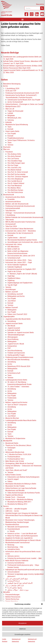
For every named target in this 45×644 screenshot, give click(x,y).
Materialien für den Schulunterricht (20, 233)
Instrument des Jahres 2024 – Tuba (18, 260)
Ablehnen (22, 630)
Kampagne (11, 448)
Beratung (11, 545)
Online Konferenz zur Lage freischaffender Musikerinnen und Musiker (21, 489)
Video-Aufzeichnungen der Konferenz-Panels (24, 493)
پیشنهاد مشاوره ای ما (15, 588)
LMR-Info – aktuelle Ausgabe (16, 509)
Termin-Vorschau (12, 601)
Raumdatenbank (14, 529)
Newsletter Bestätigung (12, 84)
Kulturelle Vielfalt (14, 330)
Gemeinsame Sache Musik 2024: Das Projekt (24, 100)
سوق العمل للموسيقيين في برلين (17, 579)
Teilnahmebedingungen (16, 335)
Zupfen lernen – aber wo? (17, 238)
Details (12, 531)
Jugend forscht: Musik (16, 344)
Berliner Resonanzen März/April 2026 (17, 68)
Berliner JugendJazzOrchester (16, 402)
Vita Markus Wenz (14, 188)
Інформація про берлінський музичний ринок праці (25, 570)
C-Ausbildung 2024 (12, 88)
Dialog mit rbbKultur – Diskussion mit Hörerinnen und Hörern (23, 467)
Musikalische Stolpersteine (15, 438)
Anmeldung (12, 321)
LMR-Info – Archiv (12, 511)
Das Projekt (12, 133)
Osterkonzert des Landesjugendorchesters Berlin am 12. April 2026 (22, 58)
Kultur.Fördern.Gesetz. (13, 475)
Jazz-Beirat (12, 301)
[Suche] (42, 8)
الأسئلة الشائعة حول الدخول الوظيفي (20, 583)
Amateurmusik (9, 195)
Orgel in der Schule (14, 271)
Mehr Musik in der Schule (15, 461)
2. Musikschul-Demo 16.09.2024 (19, 454)
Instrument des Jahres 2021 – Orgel (19, 262)
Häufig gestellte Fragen (16, 355)
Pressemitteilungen (12, 595)
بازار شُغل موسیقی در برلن (15, 585)
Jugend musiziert (14, 328)
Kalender (9, 122)
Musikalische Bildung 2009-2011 (19, 502)
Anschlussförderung (15, 350)
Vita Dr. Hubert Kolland (16, 183)
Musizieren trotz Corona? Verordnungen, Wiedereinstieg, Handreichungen (20, 521)
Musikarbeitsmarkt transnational (17, 542)
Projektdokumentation (16, 138)
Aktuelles (7, 592)
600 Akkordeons (13, 247)
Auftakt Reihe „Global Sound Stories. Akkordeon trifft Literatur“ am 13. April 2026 (23, 62)
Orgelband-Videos (14, 278)
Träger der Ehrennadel (15, 111)
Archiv (6, 86)
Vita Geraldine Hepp (15, 161)
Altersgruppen (13, 337)
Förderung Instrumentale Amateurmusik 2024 (22, 93)
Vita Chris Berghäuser (15, 179)
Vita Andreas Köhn (14, 154)
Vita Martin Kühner (14, 170)
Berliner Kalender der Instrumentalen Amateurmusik (24, 217)
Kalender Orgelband (15, 267)
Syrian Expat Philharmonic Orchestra (21, 140)
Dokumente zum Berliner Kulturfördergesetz (23, 477)
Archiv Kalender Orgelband (17, 265)
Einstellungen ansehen (22, 636)
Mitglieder (11, 115)
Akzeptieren (22, 624)
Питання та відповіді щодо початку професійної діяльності (25, 575)
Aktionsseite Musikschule (15, 452)
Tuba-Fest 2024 (11, 226)
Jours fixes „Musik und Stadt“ (16, 470)
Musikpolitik (8, 441)
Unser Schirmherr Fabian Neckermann (19, 229)
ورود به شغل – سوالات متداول (18, 590)
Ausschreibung (13, 339)
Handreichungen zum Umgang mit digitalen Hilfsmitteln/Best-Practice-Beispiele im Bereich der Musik (24, 515)
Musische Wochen (12, 418)
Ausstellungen (11, 289)
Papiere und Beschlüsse (14, 495)
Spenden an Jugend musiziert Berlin (21, 332)
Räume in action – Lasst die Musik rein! (22, 533)
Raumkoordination (12, 524)
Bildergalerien (12, 369)
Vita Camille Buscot (15, 181)
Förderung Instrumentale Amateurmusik (20, 206)
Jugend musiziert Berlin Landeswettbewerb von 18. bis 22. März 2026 (23, 71)
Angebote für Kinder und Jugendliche (19, 538)
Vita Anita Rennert (14, 156)
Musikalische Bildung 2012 (17, 504)
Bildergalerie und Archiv (16, 296)
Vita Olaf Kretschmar (15, 192)
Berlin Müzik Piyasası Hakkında (17, 561)
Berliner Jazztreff (12, 292)
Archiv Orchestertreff (15, 102)
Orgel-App (11, 276)
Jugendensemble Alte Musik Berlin (18, 319)
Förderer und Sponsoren (16, 353)
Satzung (11, 120)
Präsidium (9, 152)
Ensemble (11, 199)
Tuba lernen (10, 220)
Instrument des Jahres (14, 244)
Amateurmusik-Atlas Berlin (15, 197)
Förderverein (12, 398)
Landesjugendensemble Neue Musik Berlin (21, 420)
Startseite (7, 147)
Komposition (12, 346)
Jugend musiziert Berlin (14, 323)
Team (9, 127)
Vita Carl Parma (13, 158)
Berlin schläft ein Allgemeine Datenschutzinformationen (18, 252)
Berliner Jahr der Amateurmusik (17, 204)
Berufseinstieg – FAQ (15, 547)
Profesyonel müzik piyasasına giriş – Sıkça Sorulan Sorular (23, 566)
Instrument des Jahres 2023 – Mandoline (21, 231)
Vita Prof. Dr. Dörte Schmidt (18, 172)
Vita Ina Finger (13, 165)
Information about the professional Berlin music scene (23, 553)
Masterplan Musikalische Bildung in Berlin (21, 484)
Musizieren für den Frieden (15, 486)
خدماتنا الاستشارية (14, 581)
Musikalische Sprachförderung (17, 124)
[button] (42, 605)
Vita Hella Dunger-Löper (16, 163)
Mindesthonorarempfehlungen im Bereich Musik (23, 540)
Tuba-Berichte (10, 211)
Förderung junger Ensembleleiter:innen (19, 357)
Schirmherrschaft (14, 258)
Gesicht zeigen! (13, 479)
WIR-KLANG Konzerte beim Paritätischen (20, 222)
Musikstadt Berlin (12, 443)
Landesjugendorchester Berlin (16, 380)
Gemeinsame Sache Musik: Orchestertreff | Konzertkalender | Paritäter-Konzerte (21, 96)
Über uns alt (10, 109)
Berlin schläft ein (14, 249)
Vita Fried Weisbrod (15, 186)
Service (6, 506)
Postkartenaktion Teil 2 (16, 459)
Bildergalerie (12, 310)
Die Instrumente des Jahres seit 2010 (21, 256)
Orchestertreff (11, 224)
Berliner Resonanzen (13, 597)
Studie (10, 450)
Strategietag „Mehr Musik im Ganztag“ (20, 463)
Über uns (6, 149)
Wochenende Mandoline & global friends (22, 240)
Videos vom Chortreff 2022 (17, 314)
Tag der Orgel (12, 285)
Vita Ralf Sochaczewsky (16, 174)
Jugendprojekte (9, 316)
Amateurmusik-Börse (13, 202)
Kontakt (10, 129)
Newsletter (40, 4)
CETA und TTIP (11, 91)
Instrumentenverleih (13, 208)
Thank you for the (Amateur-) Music (18, 445)
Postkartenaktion (14, 457)
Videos (10, 481)
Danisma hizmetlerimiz (16, 563)
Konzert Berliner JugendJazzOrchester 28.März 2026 (22, 66)
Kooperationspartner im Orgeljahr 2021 (22, 269)
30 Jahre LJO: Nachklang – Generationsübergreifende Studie (19, 383)
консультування (13, 572)
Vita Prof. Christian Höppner (18, 177)
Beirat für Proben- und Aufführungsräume (23, 536)
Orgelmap (11, 280)
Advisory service (13, 556)
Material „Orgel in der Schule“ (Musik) (23, 274)
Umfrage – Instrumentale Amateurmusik (20, 213)
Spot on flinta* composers (17, 405)
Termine (10, 145)
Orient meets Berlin (12, 131)
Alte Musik (11, 326)
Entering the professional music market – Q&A (24, 558)
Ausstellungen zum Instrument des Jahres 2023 (25, 242)
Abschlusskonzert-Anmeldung (18, 359)
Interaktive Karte (14, 549)
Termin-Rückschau (12, 599)
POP (9, 348)
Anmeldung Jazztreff (15, 294)
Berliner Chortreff (12, 307)
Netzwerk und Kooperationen (18, 527)
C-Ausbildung (10, 215)
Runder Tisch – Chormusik (15, 497)
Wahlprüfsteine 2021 (13, 106)
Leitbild (10, 113)
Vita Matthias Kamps (15, 190)
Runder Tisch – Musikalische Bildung (19, 499)
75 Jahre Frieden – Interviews (18, 387)
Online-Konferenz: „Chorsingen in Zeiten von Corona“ (25, 104)
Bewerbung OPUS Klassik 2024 (19, 366)
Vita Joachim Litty (14, 168)
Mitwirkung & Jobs (14, 118)
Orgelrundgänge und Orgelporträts (20, 283)
